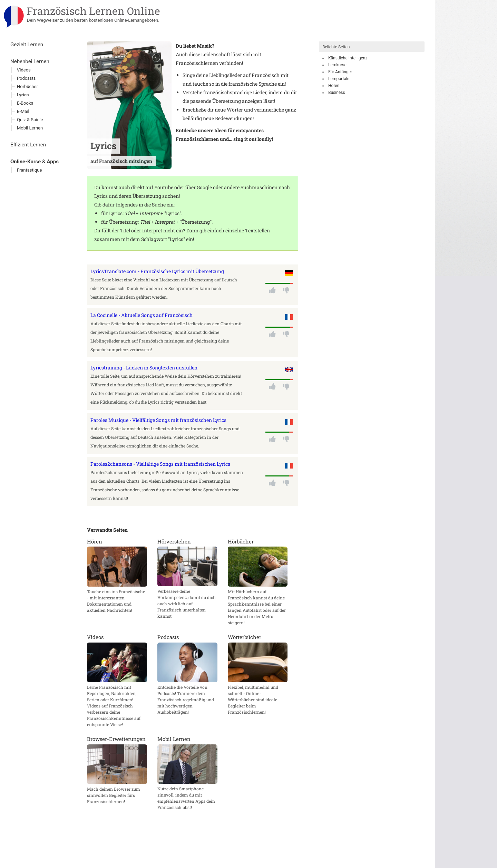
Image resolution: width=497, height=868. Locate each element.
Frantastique (29, 170)
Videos (24, 70)
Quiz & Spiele (30, 120)
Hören (334, 86)
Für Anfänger (340, 72)
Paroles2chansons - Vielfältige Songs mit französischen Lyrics (160, 464)
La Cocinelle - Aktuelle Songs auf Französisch (142, 315)
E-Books (25, 103)
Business (337, 93)
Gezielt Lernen (27, 45)
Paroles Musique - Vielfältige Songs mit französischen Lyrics (158, 420)
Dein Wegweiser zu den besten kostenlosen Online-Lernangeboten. (93, 20)
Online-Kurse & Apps (35, 162)
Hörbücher (27, 86)
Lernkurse (337, 65)
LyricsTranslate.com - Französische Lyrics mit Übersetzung (157, 271)
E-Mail (23, 111)
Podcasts (26, 78)
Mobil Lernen (30, 128)
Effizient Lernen (28, 145)
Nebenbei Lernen (30, 61)
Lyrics (23, 95)
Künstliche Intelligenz (348, 58)
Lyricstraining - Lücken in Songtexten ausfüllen (144, 368)
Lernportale (339, 79)
